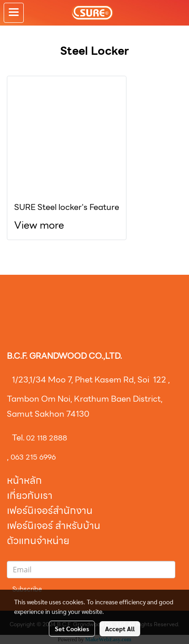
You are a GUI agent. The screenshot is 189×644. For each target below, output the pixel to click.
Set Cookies (72, 628)
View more (40, 225)
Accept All (120, 628)
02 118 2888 (47, 438)
